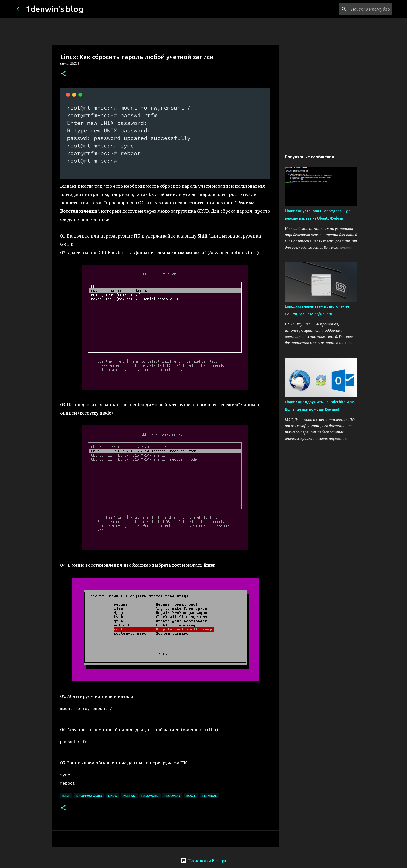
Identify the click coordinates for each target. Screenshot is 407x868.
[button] (63, 74)
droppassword (89, 796)
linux (113, 796)
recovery (172, 796)
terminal (209, 796)
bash (66, 796)
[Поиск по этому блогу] (364, 9)
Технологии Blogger (204, 861)
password (150, 796)
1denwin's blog (55, 9)
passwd (129, 796)
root (191, 796)
